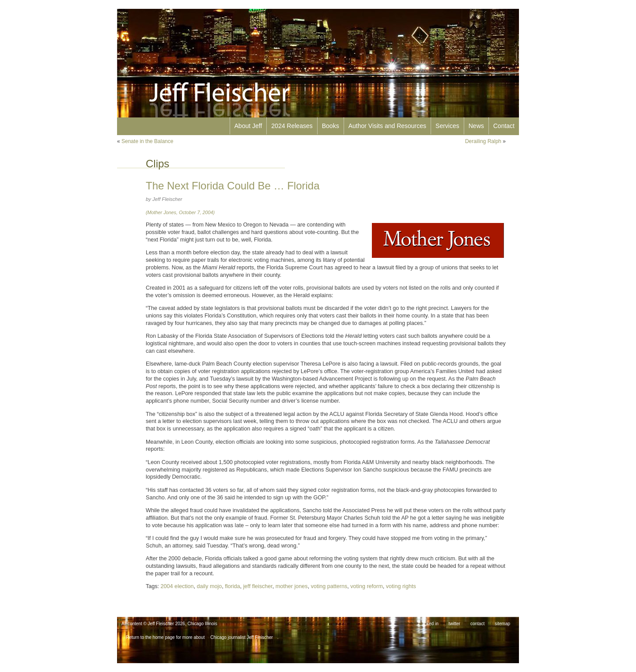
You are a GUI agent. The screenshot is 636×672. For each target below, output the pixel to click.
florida (232, 586)
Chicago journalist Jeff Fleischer (242, 637)
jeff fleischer (258, 586)
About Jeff (248, 126)
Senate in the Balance (147, 141)
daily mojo (210, 586)
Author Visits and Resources (387, 126)
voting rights (401, 586)
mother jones (292, 586)
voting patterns (329, 586)
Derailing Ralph (483, 141)
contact (477, 624)
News (476, 126)
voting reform (367, 586)
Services (447, 126)
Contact (504, 126)
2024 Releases (292, 126)
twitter (455, 624)
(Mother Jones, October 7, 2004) (180, 212)
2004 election (177, 586)
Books (331, 126)
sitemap (502, 624)
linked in (430, 624)
